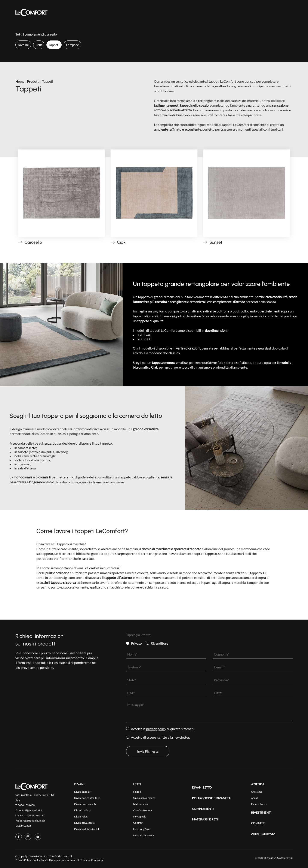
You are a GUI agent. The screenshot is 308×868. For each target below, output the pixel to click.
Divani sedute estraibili (87, 829)
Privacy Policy (156, 729)
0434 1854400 (26, 805)
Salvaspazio (140, 816)
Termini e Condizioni (92, 860)
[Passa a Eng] (289, 12)
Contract (138, 823)
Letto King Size (141, 829)
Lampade (73, 45)
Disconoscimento (59, 860)
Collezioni (120, 12)
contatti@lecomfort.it (30, 810)
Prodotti (97, 13)
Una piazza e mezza (144, 798)
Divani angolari (83, 792)
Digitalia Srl (270, 858)
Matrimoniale (141, 804)
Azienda (169, 13)
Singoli (137, 792)
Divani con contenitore (87, 798)
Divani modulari (83, 810)
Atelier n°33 (286, 858)
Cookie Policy (40, 860)
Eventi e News (259, 804)
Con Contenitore (143, 810)
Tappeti (54, 45)
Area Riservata (213, 13)
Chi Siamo (257, 792)
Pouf (39, 45)
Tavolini (23, 45)
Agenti (255, 798)
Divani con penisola (85, 804)
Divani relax (81, 816)
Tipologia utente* (139, 635)
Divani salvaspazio (84, 823)
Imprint (75, 860)
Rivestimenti (147, 13)
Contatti (188, 13)
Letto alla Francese (144, 835)
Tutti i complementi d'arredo (36, 34)
